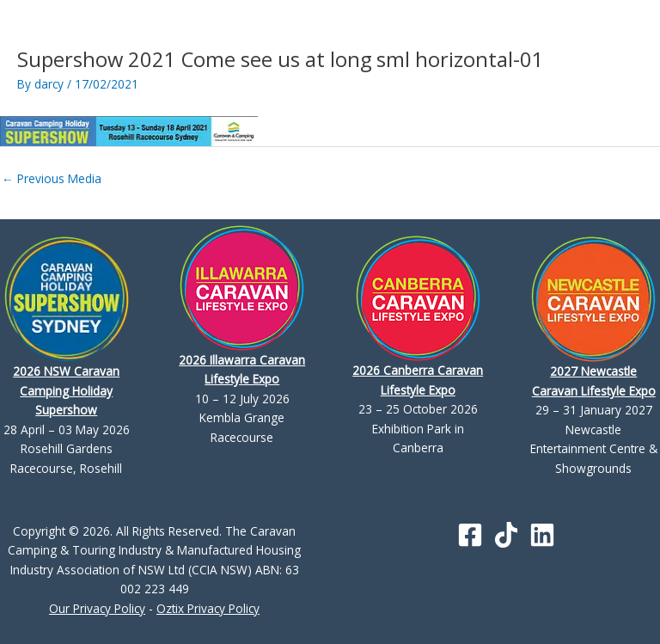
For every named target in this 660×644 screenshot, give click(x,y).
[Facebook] (470, 535)
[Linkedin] (542, 535)
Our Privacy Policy (97, 608)
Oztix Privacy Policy (208, 608)
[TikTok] (506, 535)
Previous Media (52, 178)
